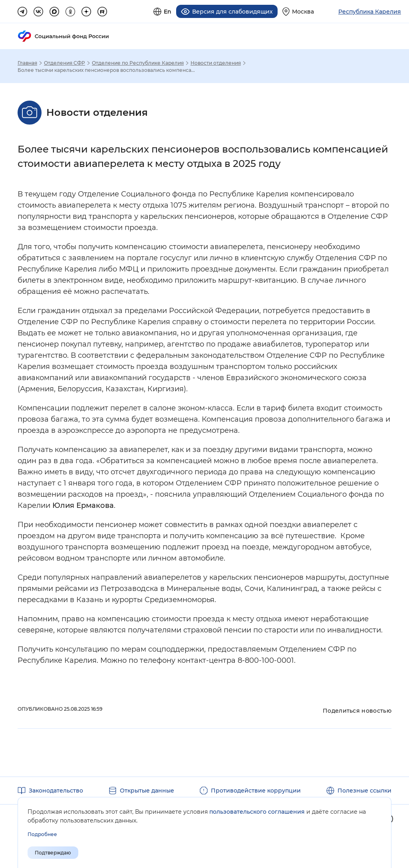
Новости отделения (216, 63)
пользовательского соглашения (257, 812)
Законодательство (56, 791)
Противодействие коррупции (256, 791)
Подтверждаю (53, 853)
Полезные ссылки (364, 791)
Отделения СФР (65, 63)
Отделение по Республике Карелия (138, 63)
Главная (27, 63)
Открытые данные (147, 791)
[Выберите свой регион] (298, 11)
